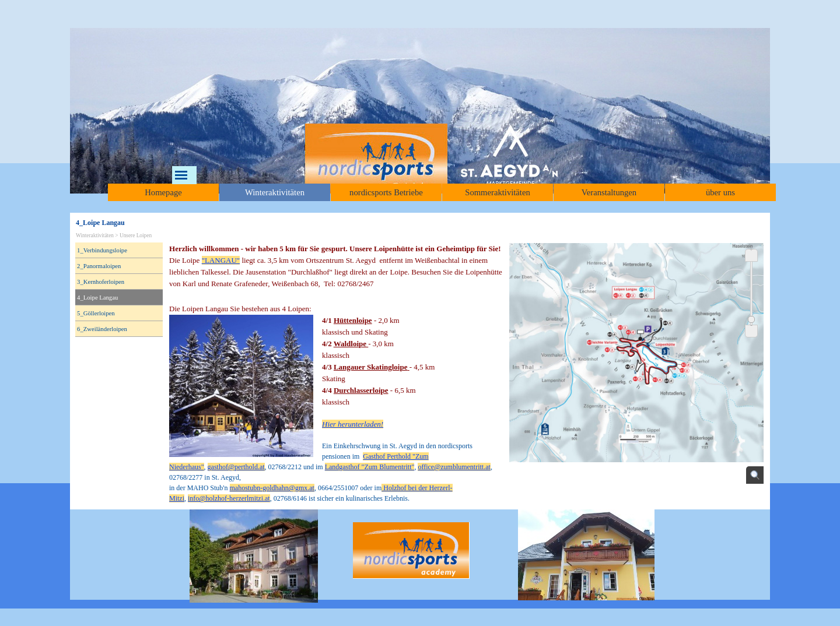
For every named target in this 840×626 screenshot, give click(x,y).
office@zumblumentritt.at (454, 467)
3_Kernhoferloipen (101, 282)
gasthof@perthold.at (236, 467)
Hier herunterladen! (353, 424)
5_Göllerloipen (96, 313)
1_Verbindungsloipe (102, 250)
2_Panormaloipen (99, 266)
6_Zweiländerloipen (102, 329)
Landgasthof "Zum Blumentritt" (370, 467)
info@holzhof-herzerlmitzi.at (229, 498)
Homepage (163, 192)
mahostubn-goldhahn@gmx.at (272, 488)
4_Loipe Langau (97, 298)
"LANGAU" (221, 260)
